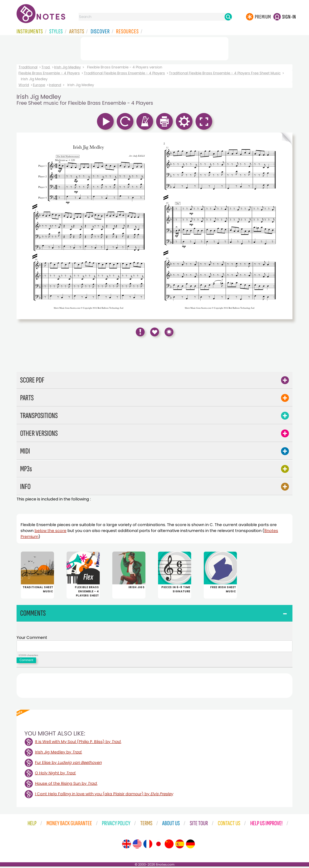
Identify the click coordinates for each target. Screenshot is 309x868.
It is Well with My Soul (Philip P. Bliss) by (78, 743)
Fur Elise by (68, 764)
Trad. (46, 67)
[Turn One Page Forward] (286, 226)
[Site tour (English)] (127, 846)
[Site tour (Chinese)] (169, 846)
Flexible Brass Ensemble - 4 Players (49, 73)
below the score (50, 531)
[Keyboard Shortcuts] (169, 332)
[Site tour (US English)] (137, 846)
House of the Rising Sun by (66, 785)
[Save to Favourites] (155, 332)
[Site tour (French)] (148, 846)
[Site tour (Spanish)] (180, 846)
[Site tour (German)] (190, 846)
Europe (39, 85)
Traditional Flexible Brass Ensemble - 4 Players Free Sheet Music (225, 73)
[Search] (228, 17)
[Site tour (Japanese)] (158, 846)
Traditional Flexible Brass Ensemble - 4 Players (124, 73)
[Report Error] (140, 332)
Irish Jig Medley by (58, 754)
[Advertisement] (154, 48)
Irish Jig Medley (67, 67)
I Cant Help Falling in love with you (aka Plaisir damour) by (104, 795)
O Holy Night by (55, 775)
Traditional (28, 67)
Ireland (55, 85)
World (24, 85)
